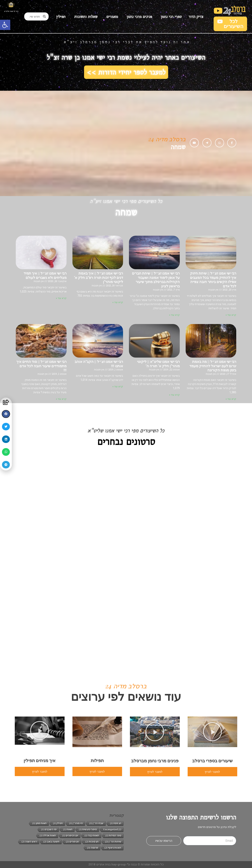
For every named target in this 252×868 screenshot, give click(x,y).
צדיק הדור (196, 17)
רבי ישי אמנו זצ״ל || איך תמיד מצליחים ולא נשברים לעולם (45, 275)
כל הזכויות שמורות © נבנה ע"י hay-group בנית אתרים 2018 (126, 864)
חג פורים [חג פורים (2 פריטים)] (72, 842)
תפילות (97, 761)
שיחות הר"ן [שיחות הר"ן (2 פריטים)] (113, 842)
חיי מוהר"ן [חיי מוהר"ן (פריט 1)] (76, 823)
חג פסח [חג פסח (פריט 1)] (116, 823)
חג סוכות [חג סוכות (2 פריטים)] (92, 842)
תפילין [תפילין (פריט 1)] (58, 823)
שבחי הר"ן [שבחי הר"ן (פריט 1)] (96, 823)
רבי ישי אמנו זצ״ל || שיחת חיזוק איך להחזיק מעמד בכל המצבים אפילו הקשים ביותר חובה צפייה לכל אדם (213, 280)
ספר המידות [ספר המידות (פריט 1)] (113, 836)
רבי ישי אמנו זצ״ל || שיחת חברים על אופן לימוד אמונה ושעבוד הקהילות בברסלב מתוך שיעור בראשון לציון (156, 280)
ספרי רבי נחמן (170, 17)
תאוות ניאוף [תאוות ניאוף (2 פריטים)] (113, 848)
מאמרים (111, 17)
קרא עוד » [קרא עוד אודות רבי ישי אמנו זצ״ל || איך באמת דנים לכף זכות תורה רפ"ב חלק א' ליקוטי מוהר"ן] (118, 302)
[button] (5, 25)
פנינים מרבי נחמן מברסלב (155, 761)
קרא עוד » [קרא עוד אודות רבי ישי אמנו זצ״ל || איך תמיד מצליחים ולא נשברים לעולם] (61, 298)
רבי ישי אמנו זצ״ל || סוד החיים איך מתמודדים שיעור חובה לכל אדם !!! (41, 366)
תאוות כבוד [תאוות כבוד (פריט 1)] (92, 836)
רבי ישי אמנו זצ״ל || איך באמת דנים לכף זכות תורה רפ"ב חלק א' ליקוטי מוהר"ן (99, 277)
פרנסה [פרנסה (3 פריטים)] (93, 848)
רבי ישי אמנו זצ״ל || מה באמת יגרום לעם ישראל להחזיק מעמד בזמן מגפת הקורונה (213, 366)
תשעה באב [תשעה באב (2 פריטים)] (51, 842)
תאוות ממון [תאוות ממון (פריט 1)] (40, 823)
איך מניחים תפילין (40, 761)
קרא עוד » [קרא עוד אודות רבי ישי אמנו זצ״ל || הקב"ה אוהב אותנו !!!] (118, 387)
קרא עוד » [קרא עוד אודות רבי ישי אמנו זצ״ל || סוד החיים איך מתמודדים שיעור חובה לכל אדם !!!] (61, 399)
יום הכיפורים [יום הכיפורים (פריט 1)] (70, 836)
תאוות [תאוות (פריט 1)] (68, 830)
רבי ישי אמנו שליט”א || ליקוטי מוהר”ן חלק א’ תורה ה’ (158, 364)
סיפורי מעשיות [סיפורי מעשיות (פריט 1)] (88, 830)
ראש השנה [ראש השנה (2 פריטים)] (29, 842)
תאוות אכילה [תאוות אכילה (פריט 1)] (48, 836)
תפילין (61, 17)
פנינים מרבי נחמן (138, 17)
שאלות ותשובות (85, 17)
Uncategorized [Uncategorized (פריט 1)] (112, 830)
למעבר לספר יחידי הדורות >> (126, 72)
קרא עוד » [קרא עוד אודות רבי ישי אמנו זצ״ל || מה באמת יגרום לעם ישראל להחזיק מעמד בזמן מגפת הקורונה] (231, 399)
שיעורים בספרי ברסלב (212, 761)
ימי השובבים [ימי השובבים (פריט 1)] (49, 830)
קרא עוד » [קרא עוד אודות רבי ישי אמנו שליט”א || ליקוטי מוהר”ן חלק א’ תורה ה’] (174, 395)
